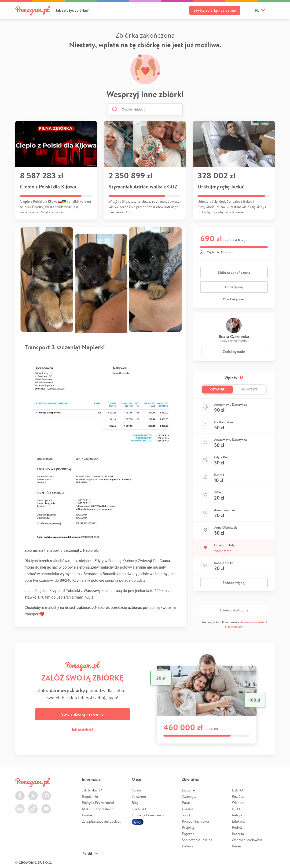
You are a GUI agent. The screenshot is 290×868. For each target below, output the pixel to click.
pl (257, 10)
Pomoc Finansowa (195, 821)
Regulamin (90, 796)
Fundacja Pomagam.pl (148, 815)
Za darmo (139, 796)
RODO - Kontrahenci (98, 809)
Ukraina (188, 809)
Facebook (20, 793)
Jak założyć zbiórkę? (72, 10)
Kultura (187, 846)
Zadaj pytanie (234, 352)
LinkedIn (20, 806)
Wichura (238, 803)
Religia (237, 815)
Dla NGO (139, 809)
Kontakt (88, 815)
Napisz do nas (234, 627)
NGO (236, 809)
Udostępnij (234, 287)
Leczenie (188, 790)
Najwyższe (249, 389)
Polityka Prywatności (98, 803)
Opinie (137, 790)
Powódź (238, 796)
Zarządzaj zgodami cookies (101, 821)
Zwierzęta (189, 796)
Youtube (46, 806)
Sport (186, 815)
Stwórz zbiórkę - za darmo (215, 10)
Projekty (188, 827)
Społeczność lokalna (197, 840)
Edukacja (239, 821)
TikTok (33, 806)
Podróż (237, 827)
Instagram (46, 793)
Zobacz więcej (234, 583)
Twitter (33, 793)
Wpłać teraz (222, 551)
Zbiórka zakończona (234, 272)
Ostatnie (217, 389)
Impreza (238, 834)
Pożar (186, 803)
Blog (135, 803)
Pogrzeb (188, 834)
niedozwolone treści (252, 622)
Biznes (237, 846)
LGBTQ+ (239, 790)
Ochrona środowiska (247, 840)
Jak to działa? (83, 730)
